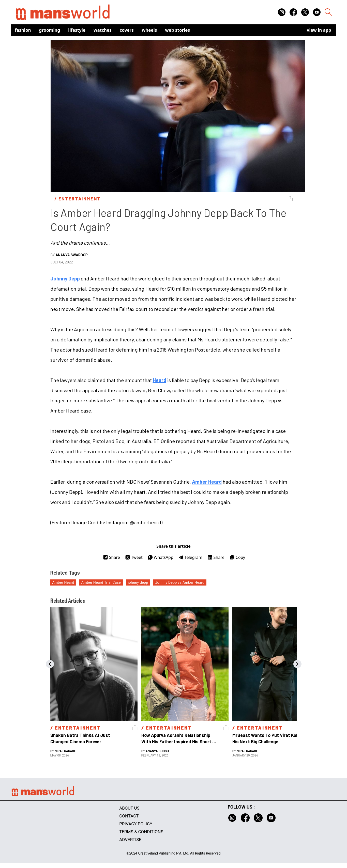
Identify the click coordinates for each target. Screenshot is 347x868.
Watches (103, 30)
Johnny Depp (65, 278)
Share (111, 557)
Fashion (23, 30)
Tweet (134, 557)
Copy (237, 557)
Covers (127, 30)
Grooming (50, 30)
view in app (319, 30)
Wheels (149, 30)
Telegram (190, 557)
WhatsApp (161, 557)
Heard (160, 380)
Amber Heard (207, 482)
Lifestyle (77, 30)
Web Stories (177, 30)
